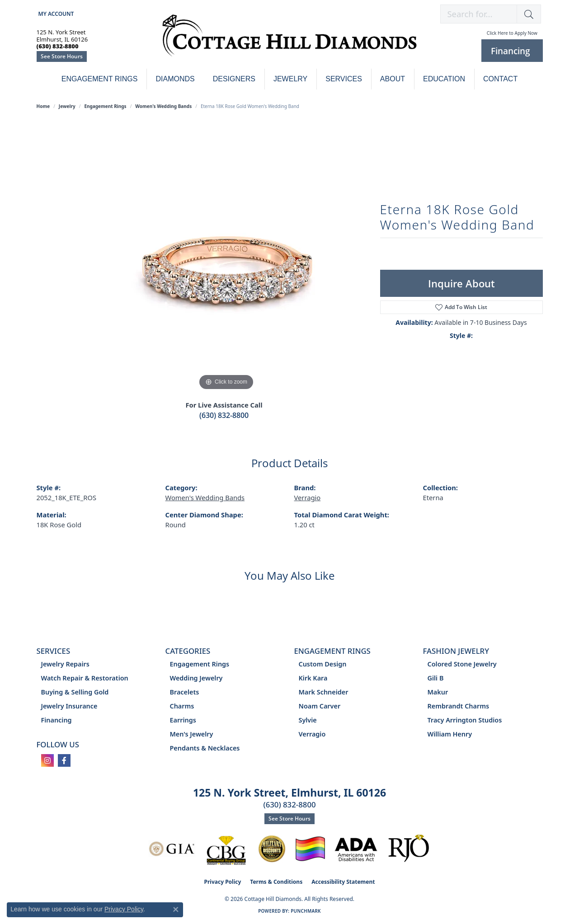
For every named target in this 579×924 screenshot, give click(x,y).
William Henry (450, 734)
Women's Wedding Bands (163, 106)
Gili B (436, 678)
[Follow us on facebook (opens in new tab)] (64, 760)
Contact (500, 79)
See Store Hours (62, 56)
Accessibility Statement (343, 882)
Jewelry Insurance (69, 706)
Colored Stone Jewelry (462, 664)
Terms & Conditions (276, 882)
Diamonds (175, 79)
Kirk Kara (313, 678)
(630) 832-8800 (224, 415)
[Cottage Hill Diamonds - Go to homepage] (289, 40)
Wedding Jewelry (196, 678)
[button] (55, 14)
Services (344, 79)
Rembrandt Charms (459, 706)
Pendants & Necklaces (205, 748)
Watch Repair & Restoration (85, 678)
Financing (56, 720)
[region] (226, 257)
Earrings (183, 720)
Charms (182, 706)
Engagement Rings (100, 79)
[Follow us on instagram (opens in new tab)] (47, 760)
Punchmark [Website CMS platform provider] (306, 911)
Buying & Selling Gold (75, 692)
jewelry (67, 106)
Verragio (308, 497)
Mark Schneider (324, 692)
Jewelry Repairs (65, 664)
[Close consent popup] (176, 910)
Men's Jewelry (192, 734)
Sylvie (308, 720)
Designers (234, 79)
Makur (438, 692)
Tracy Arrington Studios (465, 720)
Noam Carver (320, 706)
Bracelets (185, 692)
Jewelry (290, 79)
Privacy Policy (223, 882)
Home (43, 106)
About (393, 79)
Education (444, 79)
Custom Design (323, 664)
